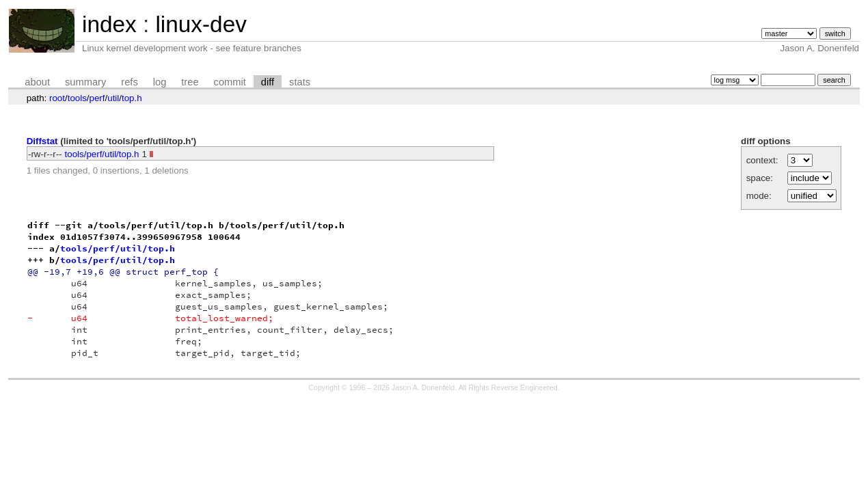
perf (97, 98)
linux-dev (201, 24)
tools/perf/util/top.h (102, 154)
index (109, 24)
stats (300, 82)
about (37, 82)
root (57, 98)
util (113, 98)
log (160, 82)
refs (129, 82)
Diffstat (42, 141)
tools (77, 98)
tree (190, 82)
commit (230, 82)
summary (85, 82)
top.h (132, 98)
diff (268, 82)
